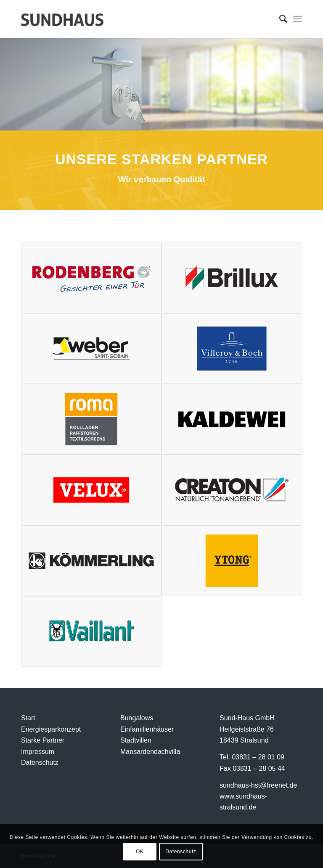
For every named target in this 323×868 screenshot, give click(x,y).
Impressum (38, 752)
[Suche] (279, 19)
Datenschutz (40, 763)
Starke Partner (43, 740)
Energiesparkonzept (51, 729)
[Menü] (298, 19)
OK (140, 852)
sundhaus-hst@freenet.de (258, 785)
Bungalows (137, 718)
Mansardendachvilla (150, 752)
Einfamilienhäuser (147, 729)
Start (28, 718)
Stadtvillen (136, 740)
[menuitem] (279, 19)
